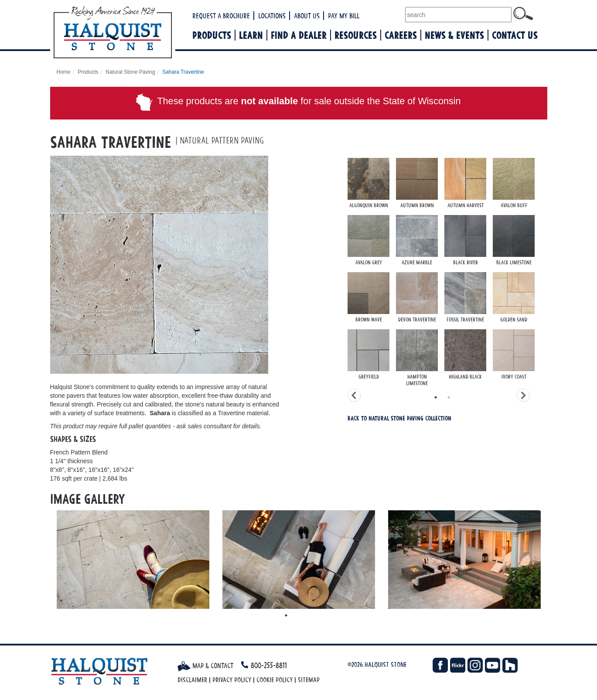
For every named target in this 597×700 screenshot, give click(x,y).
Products (212, 35)
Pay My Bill (344, 16)
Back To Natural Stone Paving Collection (399, 418)
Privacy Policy (232, 680)
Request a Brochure (221, 16)
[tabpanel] (447, 273)
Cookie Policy (275, 680)
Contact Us (515, 35)
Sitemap (309, 680)
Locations (272, 16)
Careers (401, 35)
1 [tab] (436, 397)
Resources (356, 35)
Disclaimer (192, 680)
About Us (307, 16)
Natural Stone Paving (130, 72)
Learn (251, 35)
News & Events (454, 35)
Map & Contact (205, 666)
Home (64, 72)
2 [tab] (449, 397)
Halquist (145, 33)
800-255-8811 (269, 665)
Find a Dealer (299, 35)
